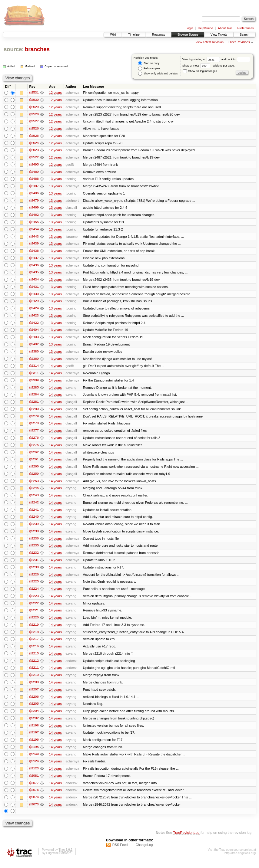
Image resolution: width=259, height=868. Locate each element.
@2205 (34, 710)
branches (37, 49)
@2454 (34, 231)
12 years (55, 93)
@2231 (34, 565)
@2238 (34, 536)
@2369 (34, 361)
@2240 (34, 521)
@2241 (34, 514)
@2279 (34, 419)
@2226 (34, 579)
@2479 (34, 201)
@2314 (34, 368)
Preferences (246, 28)
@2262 (34, 456)
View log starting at (202, 59)
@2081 (34, 782)
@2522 (34, 158)
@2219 (34, 630)
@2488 (34, 180)
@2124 (34, 768)
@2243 (34, 499)
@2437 (34, 260)
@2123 (34, 775)
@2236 (34, 543)
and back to (236, 59)
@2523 (34, 151)
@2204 (34, 717)
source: (14, 49)
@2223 (34, 601)
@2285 (34, 390)
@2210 (34, 681)
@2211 (34, 673)
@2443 (34, 238)
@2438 (34, 252)
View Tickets (219, 35)
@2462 (34, 216)
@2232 (34, 557)
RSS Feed (120, 852)
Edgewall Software (59, 860)
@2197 (34, 739)
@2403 (34, 339)
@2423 (34, 318)
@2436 (34, 267)
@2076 (34, 797)
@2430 (34, 296)
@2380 (34, 354)
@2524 (34, 143)
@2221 (34, 615)
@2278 (34, 427)
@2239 (34, 528)
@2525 (34, 136)
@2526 (34, 129)
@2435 (34, 274)
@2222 (34, 608)
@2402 (34, 347)
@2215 (34, 659)
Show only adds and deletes (158, 74)
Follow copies (149, 69)
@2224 (34, 594)
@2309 (34, 383)
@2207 (34, 695)
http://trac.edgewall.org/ (240, 860)
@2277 (34, 434)
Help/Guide (205, 28)
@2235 (34, 550)
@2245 (34, 492)
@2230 (34, 572)
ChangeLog (144, 852)
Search (244, 35)
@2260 (34, 470)
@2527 (34, 122)
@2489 (34, 172)
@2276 (34, 441)
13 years (55, 172)
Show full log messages (200, 71)
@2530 (34, 100)
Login (189, 28)
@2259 (34, 477)
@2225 (34, 586)
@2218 (34, 637)
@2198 (34, 732)
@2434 (34, 281)
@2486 (34, 194)
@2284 (34, 398)
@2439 (34, 245)
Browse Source (188, 35)
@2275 (34, 448)
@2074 (34, 804)
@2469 (34, 209)
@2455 (34, 223)
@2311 (34, 376)
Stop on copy (149, 63)
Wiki (113, 35)
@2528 (34, 114)
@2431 (34, 289)
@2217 (34, 644)
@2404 (34, 332)
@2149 (34, 761)
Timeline (134, 35)
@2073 (34, 811)
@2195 (34, 753)
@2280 (34, 412)
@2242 (34, 506)
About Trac (225, 28)
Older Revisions (239, 42)
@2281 (34, 405)
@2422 (34, 325)
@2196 (34, 746)
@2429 (34, 303)
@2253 (34, 485)
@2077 (34, 790)
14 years (55, 368)
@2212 (34, 666)
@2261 (34, 463)
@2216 (34, 652)
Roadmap (159, 35)
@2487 (34, 187)
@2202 (34, 724)
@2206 (34, 703)
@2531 (34, 93)
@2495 (34, 165)
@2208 (34, 688)
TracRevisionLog (186, 839)
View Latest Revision (209, 42)
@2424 (34, 310)
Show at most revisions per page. (209, 66)
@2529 (34, 107)
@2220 (34, 623)
